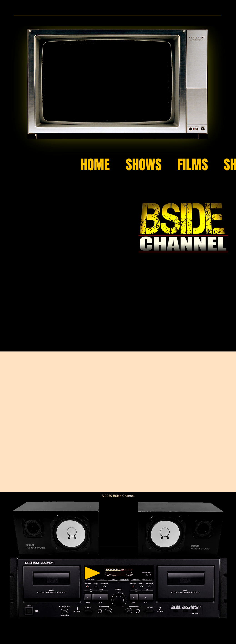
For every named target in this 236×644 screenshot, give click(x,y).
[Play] (93, 573)
